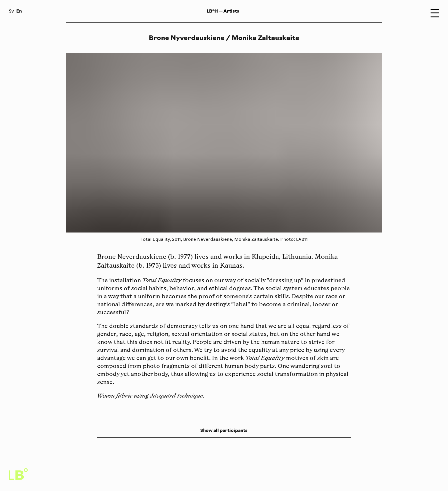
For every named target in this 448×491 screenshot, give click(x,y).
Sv (11, 12)
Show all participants (224, 430)
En (19, 11)
